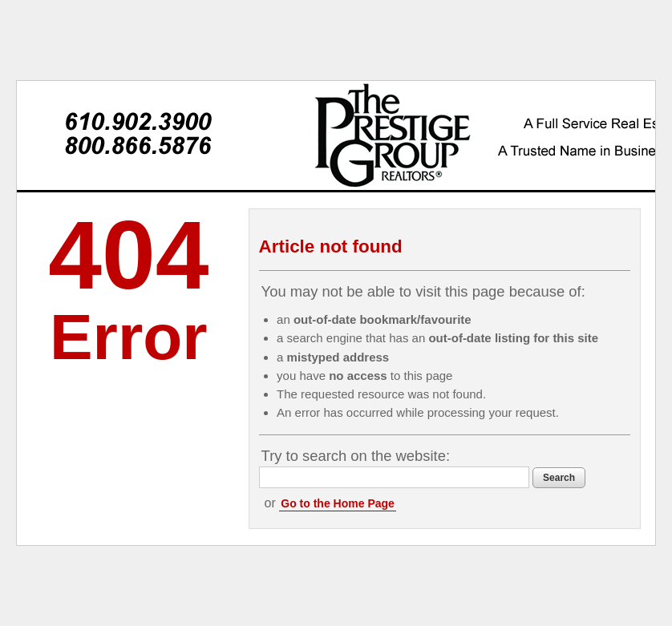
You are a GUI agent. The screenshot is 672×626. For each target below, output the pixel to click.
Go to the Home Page (338, 503)
